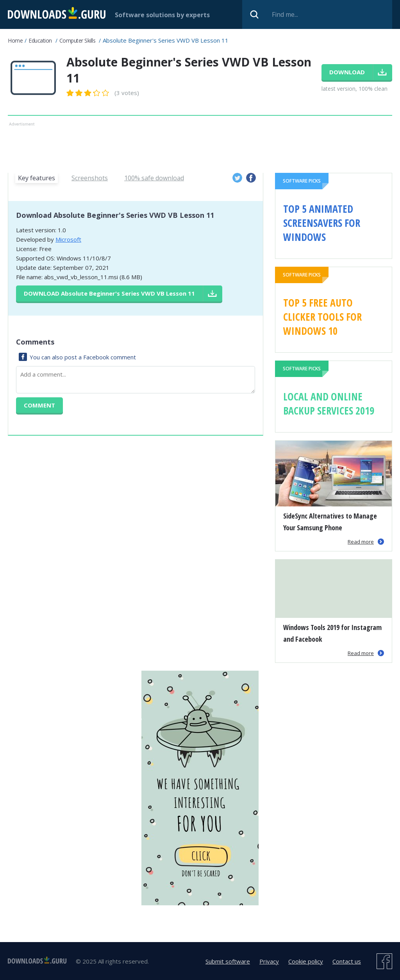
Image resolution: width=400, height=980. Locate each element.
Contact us (347, 961)
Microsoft (68, 239)
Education (40, 40)
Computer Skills (78, 40)
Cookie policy (306, 961)
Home (15, 40)
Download (109, 293)
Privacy (269, 961)
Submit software (228, 961)
